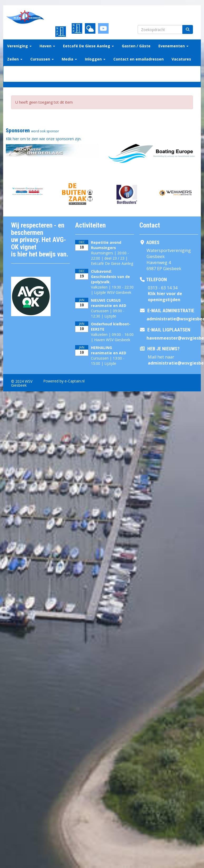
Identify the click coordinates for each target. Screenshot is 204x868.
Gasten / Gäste (136, 46)
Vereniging (19, 46)
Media (69, 59)
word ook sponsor (45, 131)
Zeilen (15, 59)
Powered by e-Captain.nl (64, 381)
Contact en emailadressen (139, 59)
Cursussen (42, 59)
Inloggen (95, 59)
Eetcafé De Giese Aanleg (88, 46)
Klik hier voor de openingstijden (165, 297)
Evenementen (173, 46)
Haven (47, 46)
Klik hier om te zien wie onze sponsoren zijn (43, 139)
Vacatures (181, 59)
